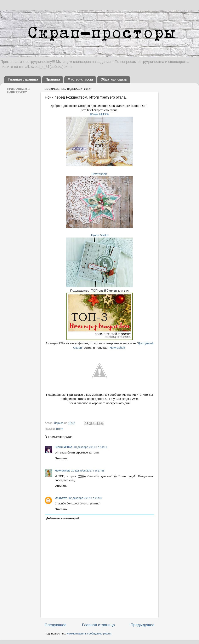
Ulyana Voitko (99, 235)
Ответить (61, 458)
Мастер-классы (80, 79)
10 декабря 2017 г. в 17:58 (88, 471)
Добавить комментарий (63, 518)
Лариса (59, 423)
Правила (53, 79)
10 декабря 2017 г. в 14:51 (90, 447)
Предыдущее (142, 625)
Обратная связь (114, 79)
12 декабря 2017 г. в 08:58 (85, 498)
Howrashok (99, 174)
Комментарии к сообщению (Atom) (89, 634)
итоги (60, 429)
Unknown (61, 498)
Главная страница (23, 79)
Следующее (56, 625)
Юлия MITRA (99, 114)
